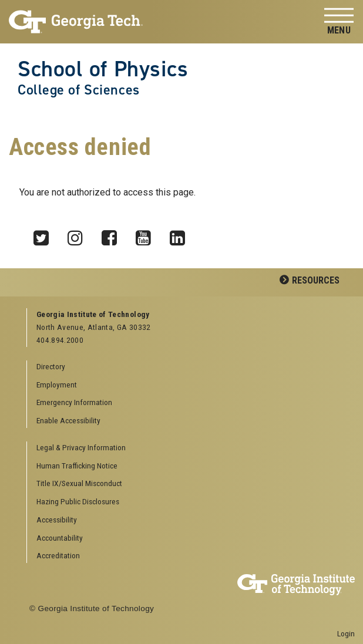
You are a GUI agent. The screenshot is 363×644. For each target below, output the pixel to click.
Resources (316, 280)
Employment (57, 385)
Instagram (79, 235)
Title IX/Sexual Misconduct (79, 483)
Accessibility (57, 520)
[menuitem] (186, 448)
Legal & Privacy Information (81, 447)
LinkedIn (181, 235)
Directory (51, 366)
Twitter (45, 235)
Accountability (60, 538)
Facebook (113, 235)
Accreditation (58, 555)
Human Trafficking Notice (77, 466)
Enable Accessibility (68, 420)
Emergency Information (74, 402)
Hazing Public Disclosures (78, 501)
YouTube (147, 235)
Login (346, 633)
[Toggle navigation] (339, 22)
